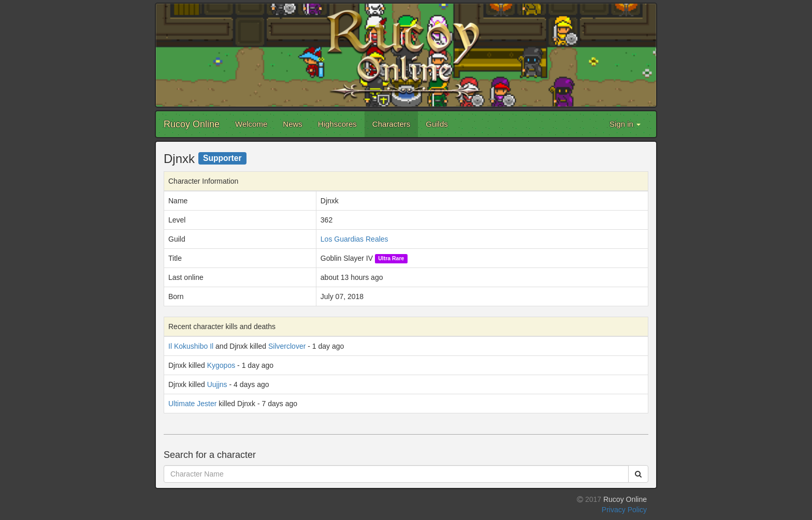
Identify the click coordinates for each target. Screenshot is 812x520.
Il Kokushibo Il (191, 346)
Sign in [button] (625, 124)
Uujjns (217, 384)
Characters (391, 124)
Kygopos (221, 365)
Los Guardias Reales (354, 239)
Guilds (437, 124)
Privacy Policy (624, 510)
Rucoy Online (192, 124)
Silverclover (287, 346)
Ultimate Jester (192, 404)
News (293, 124)
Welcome (251, 124)
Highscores (337, 124)
